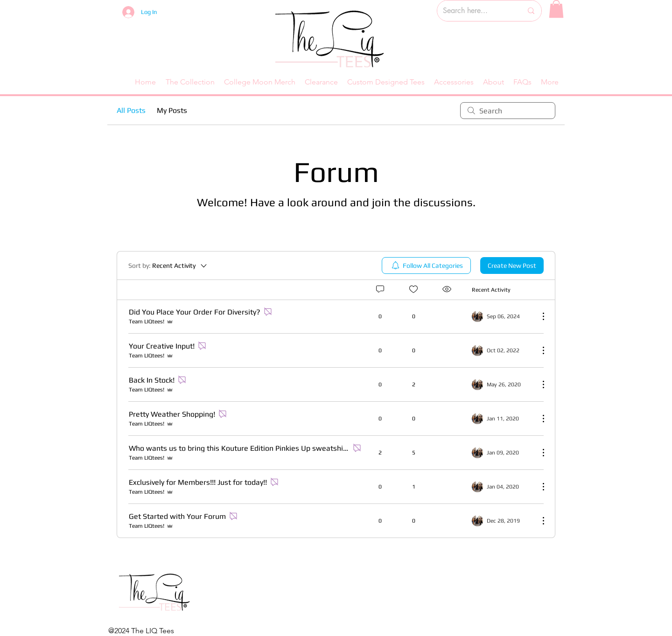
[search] (508, 111)
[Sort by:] (168, 266)
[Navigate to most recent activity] (502, 453)
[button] (556, 9)
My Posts (172, 110)
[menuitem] (426, 266)
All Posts (131, 110)
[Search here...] (476, 11)
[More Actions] (539, 316)
